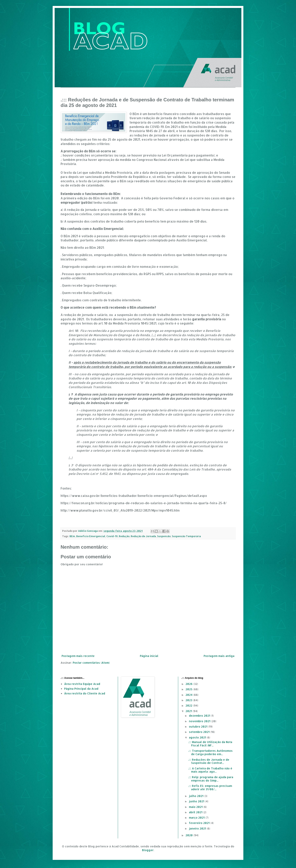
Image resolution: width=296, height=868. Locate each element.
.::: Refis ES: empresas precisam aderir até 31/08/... (210, 787)
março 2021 (197, 818)
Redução (124, 536)
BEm (72, 536)
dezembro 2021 (200, 716)
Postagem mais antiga (219, 656)
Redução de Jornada (143, 536)
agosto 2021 (198, 737)
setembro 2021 (200, 732)
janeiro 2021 (198, 828)
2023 (189, 700)
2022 (189, 705)
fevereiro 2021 (200, 823)
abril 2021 (196, 812)
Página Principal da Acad (81, 689)
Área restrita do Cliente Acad (85, 693)
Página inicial (149, 656)
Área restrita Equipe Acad (82, 684)
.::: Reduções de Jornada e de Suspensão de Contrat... (209, 761)
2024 (189, 695)
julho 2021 (197, 796)
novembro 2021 (200, 721)
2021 (189, 711)
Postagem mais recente (78, 656)
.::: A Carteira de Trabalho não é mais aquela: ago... (210, 770)
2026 (189, 684)
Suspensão (164, 536)
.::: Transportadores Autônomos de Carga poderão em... (210, 752)
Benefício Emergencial (91, 536)
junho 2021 (197, 801)
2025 (189, 689)
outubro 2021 (199, 726)
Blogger (148, 850)
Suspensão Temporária (186, 536)
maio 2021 (196, 807)
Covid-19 (112, 536)
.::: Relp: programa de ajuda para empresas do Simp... (211, 779)
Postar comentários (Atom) (91, 663)
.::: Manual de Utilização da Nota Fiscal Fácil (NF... (210, 744)
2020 (190, 835)
